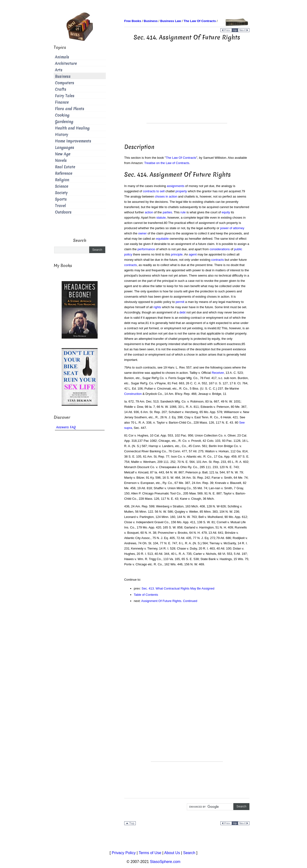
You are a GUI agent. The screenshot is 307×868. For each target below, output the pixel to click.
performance (146, 249)
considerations (220, 249)
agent (193, 254)
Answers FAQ (66, 427)
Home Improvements (73, 141)
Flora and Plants (70, 109)
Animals (62, 57)
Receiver (218, 373)
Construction (133, 394)
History (62, 135)
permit (180, 302)
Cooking (62, 115)
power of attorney (232, 228)
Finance (62, 102)
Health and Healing (72, 128)
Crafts (61, 89)
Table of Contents (146, 595)
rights (157, 307)
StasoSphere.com (165, 862)
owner (142, 233)
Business (63, 77)
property (181, 191)
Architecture (66, 64)
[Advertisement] (187, 90)
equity (226, 212)
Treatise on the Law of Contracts (167, 163)
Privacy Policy (124, 853)
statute (161, 218)
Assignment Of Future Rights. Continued (169, 601)
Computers (65, 83)
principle (177, 254)
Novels (61, 161)
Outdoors (63, 212)
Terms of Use (150, 853)
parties (167, 212)
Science (62, 186)
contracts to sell (154, 191)
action (149, 212)
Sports (61, 199)
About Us (172, 853)
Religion (62, 180)
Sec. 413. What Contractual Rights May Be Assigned (178, 588)
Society (61, 193)
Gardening (64, 122)
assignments (175, 186)
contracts (217, 260)
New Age (63, 154)
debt (182, 312)
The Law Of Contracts (181, 158)
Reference (64, 173)
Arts (59, 70)
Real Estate (65, 167)
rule (183, 212)
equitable (162, 239)
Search (189, 853)
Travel (60, 206)
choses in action (166, 196)
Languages (65, 148)
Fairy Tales (65, 96)
